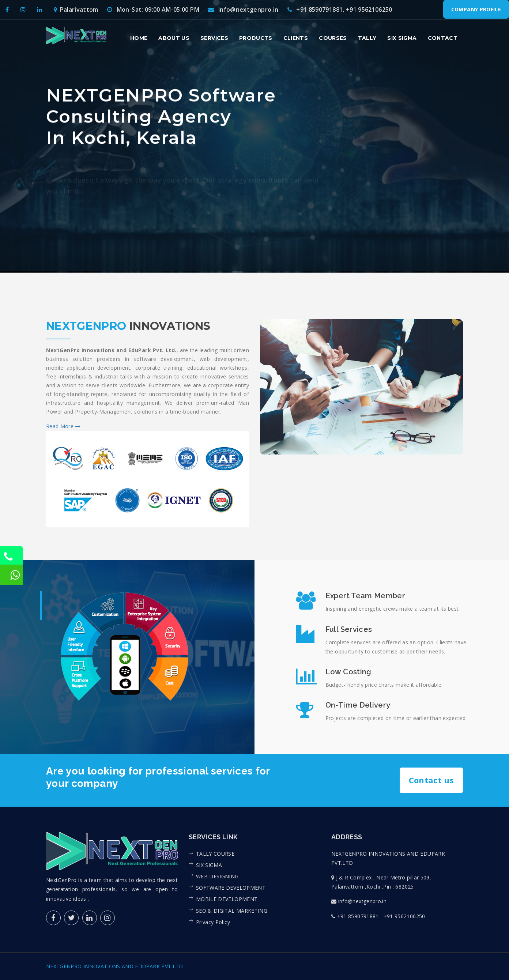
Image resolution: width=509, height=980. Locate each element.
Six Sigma (402, 38)
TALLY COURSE (215, 853)
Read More (63, 426)
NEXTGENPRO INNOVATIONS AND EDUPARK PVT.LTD (115, 966)
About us (174, 38)
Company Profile (476, 9)
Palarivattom (76, 10)
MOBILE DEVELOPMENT (227, 899)
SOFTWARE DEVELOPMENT (231, 888)
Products (256, 38)
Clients (296, 38)
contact (443, 38)
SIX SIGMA (209, 865)
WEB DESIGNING (217, 876)
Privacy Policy (213, 922)
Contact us (431, 780)
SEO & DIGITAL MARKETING (232, 910)
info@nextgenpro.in (243, 10)
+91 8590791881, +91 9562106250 (340, 10)
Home (139, 38)
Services (214, 38)
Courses (333, 38)
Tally (367, 38)
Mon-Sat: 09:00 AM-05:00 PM (153, 10)
